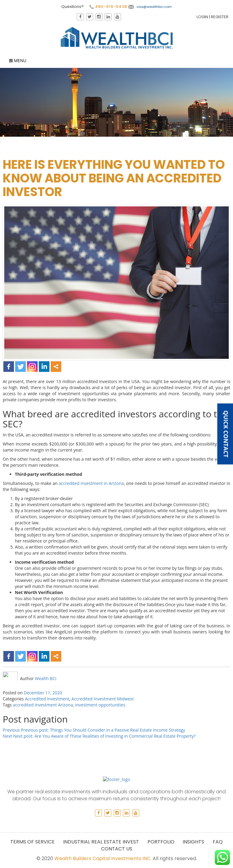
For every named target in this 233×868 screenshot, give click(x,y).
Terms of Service (32, 842)
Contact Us (117, 849)
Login (202, 17)
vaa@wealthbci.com (150, 7)
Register (220, 17)
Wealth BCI (46, 678)
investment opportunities (100, 705)
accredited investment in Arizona (91, 483)
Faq (218, 842)
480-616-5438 (108, 7)
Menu (18, 60)
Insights (193, 842)
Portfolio (161, 842)
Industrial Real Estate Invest (101, 842)
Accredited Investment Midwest (103, 699)
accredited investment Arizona (43, 705)
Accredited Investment (47, 699)
